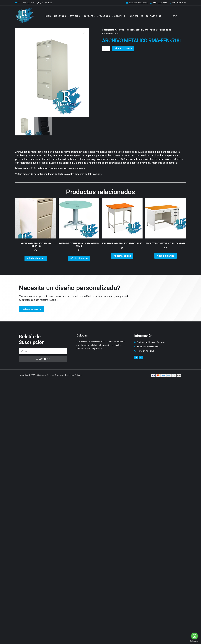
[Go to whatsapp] (195, 636)
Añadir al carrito (124, 49)
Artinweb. (79, 375)
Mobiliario (120, 16)
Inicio (48, 16)
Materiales (137, 16)
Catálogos (104, 16)
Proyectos (89, 16)
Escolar (139, 30)
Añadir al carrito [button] (36, 259)
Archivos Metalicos (125, 30)
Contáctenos (154, 16)
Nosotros (60, 16)
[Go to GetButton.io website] (195, 641)
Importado (150, 30)
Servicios (74, 16)
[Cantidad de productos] (106, 49)
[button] (84, 33)
